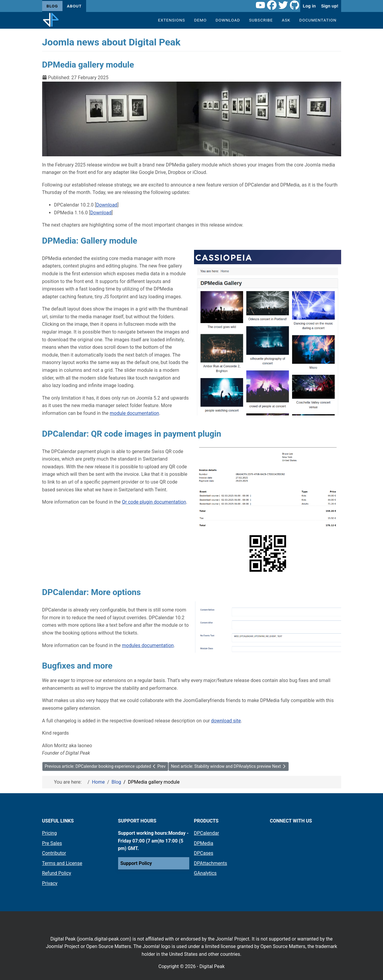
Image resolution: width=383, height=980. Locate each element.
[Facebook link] (272, 6)
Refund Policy (57, 873)
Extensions (171, 20)
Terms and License (62, 863)
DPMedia (204, 843)
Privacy (50, 883)
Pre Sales (52, 843)
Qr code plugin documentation (154, 502)
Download (228, 20)
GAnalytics (205, 873)
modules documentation (148, 645)
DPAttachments (211, 863)
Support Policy (136, 863)
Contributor (54, 853)
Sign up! (330, 6)
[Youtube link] (260, 6)
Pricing (50, 833)
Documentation (318, 20)
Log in (309, 6)
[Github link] (295, 6)
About (74, 6)
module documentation (134, 413)
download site (226, 721)
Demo (200, 20)
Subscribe (261, 20)
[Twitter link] (283, 6)
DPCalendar (207, 833)
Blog (52, 6)
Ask (286, 20)
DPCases (204, 853)
